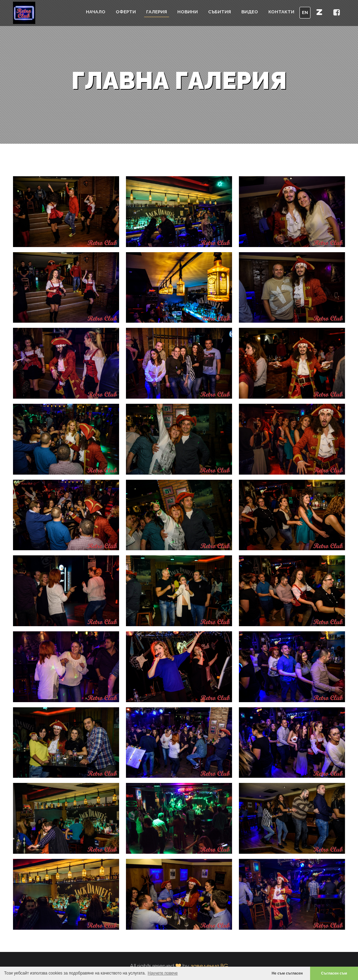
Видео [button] (250, 12)
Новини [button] (188, 12)
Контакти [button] (281, 12)
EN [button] (305, 12)
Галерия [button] (157, 12)
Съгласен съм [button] (334, 973)
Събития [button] (220, 12)
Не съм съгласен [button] (287, 973)
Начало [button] (96, 12)
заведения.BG (209, 966)
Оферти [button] (126, 12)
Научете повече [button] (163, 973)
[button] (319, 12)
